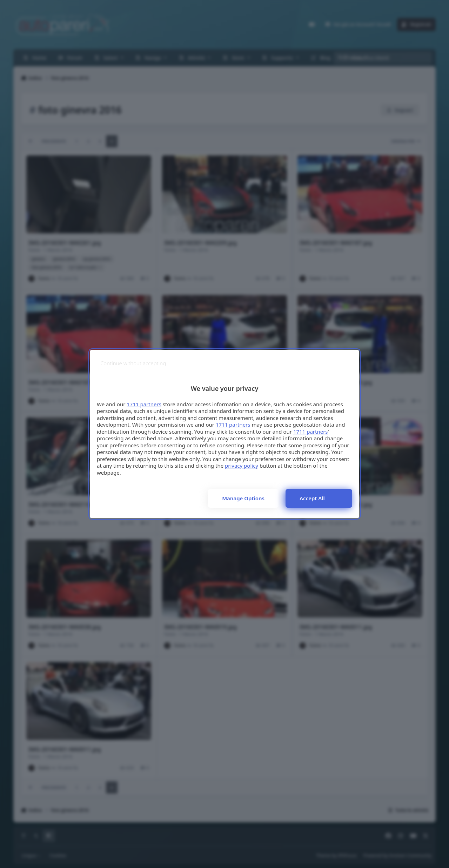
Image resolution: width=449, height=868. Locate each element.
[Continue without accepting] (133, 363)
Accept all (312, 498)
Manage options (243, 498)
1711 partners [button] (144, 404)
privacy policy (242, 466)
